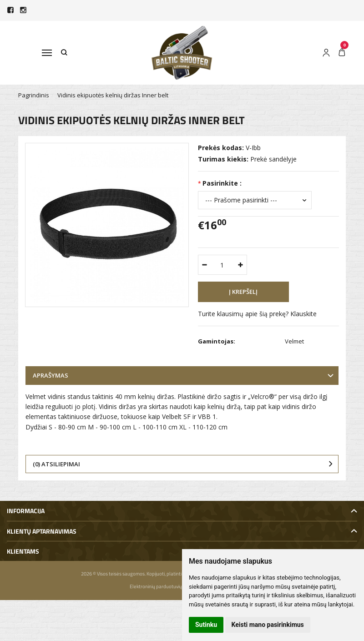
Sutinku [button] (206, 625)
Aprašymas (51, 375)
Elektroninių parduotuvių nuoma (164, 586)
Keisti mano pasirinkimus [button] (268, 625)
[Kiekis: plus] (240, 265)
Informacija (26, 511)
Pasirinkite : (222, 183)
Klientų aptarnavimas (42, 531)
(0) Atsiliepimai (56, 464)
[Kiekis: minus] (205, 265)
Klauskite (303, 314)
